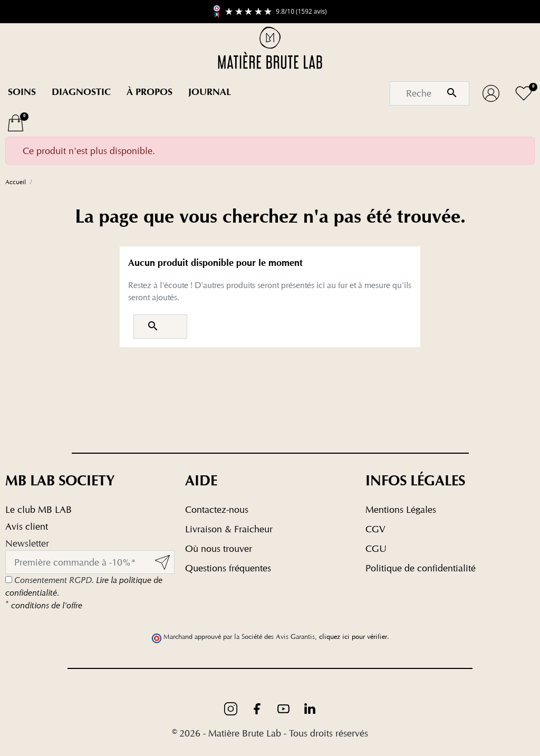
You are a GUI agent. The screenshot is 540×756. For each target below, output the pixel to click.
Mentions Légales (401, 509)
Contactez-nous (217, 509)
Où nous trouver (219, 548)
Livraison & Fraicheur (229, 529)
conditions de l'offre (44, 605)
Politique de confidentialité (421, 568)
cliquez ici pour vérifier (353, 637)
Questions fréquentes (228, 568)
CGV (375, 529)
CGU (376, 548)
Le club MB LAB (38, 509)
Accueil (16, 182)
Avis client (27, 526)
